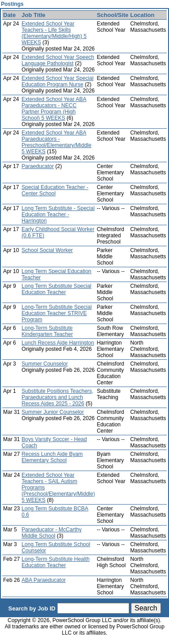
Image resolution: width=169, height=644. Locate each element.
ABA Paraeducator (44, 580)
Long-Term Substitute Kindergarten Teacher (47, 331)
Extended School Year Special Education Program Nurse (57, 81)
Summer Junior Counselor (53, 412)
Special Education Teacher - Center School (55, 190)
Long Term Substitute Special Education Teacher (56, 289)
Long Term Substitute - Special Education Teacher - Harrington (58, 215)
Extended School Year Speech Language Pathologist (58, 60)
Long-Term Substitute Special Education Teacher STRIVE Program (57, 313)
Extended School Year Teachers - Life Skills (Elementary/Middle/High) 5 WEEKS (54, 33)
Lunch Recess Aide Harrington (58, 343)
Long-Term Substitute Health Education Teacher (55, 562)
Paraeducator (38, 166)
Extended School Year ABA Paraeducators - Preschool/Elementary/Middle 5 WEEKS (56, 142)
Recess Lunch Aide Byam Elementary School (52, 457)
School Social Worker (47, 250)
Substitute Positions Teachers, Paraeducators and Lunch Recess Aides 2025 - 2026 (57, 397)
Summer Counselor (44, 364)
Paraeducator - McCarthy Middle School (51, 533)
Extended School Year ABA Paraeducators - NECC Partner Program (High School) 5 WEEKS (54, 109)
